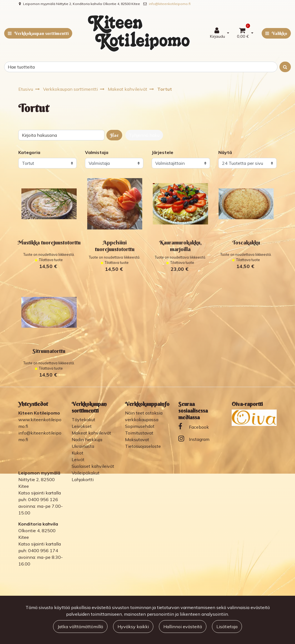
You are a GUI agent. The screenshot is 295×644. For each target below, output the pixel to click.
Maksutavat (137, 440)
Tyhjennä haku (144, 135)
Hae (114, 135)
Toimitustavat (139, 433)
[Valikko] (276, 33)
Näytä (225, 152)
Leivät (78, 459)
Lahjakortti (83, 479)
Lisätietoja (227, 627)
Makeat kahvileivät (91, 433)
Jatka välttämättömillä (80, 627)
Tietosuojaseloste (143, 446)
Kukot (77, 453)
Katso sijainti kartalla (40, 493)
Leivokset (82, 426)
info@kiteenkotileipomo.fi (170, 4)
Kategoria (29, 152)
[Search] (141, 67)
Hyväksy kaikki (133, 627)
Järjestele (162, 152)
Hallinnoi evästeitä (183, 627)
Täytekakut (83, 420)
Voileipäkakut (86, 473)
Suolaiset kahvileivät (93, 466)
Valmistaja (97, 152)
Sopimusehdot (140, 426)
